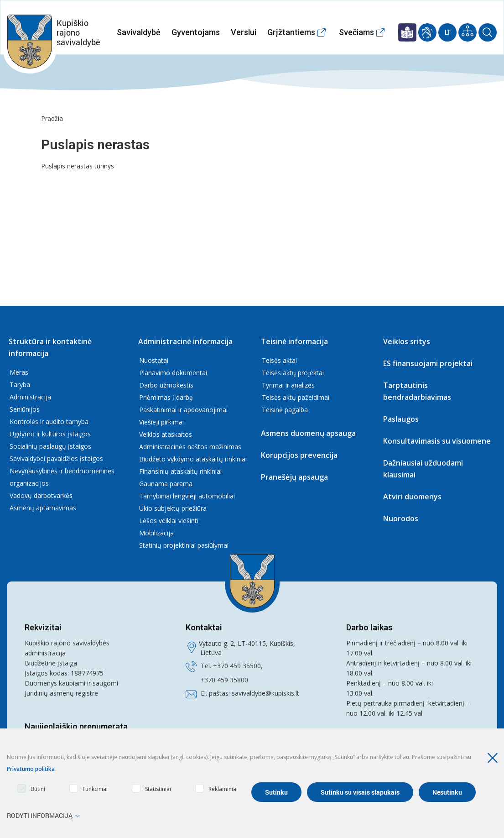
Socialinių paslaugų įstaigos (50, 446)
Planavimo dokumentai (173, 373)
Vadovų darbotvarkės (41, 495)
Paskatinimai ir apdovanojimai (183, 410)
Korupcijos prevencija (299, 455)
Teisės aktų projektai (293, 373)
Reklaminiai (216, 788)
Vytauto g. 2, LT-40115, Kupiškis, (247, 643)
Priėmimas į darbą (166, 397)
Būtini (31, 788)
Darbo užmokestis (166, 385)
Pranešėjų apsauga (294, 477)
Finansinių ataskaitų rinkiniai (180, 471)
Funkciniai (88, 788)
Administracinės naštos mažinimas (190, 447)
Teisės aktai (279, 360)
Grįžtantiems (291, 32)
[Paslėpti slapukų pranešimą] (495, 758)
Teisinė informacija (294, 341)
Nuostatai (154, 360)
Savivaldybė (139, 32)
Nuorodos (401, 519)
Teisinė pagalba (285, 410)
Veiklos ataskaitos (166, 434)
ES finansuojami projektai (428, 363)
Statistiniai (151, 788)
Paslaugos (401, 419)
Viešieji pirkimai (161, 422)
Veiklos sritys (407, 341)
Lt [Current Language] (448, 32)
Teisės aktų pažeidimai (296, 397)
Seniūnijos (25, 409)
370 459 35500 (239, 666)
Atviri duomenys (412, 497)
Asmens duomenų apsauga (308, 433)
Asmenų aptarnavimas (43, 508)
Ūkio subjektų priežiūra (173, 508)
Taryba (20, 385)
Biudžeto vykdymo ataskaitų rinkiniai (193, 459)
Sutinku (276, 792)
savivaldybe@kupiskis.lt (265, 693)
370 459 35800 (226, 680)
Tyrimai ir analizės (288, 385)
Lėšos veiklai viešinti (169, 521)
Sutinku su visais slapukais (360, 792)
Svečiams (356, 32)
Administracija (30, 397)
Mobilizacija (156, 533)
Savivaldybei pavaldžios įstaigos (56, 458)
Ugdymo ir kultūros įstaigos (50, 434)
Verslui (244, 32)
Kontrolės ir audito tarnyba (49, 422)
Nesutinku (447, 792)
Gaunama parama (166, 484)
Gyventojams (196, 32)
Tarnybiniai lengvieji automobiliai (187, 496)
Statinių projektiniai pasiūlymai (184, 545)
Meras (19, 372)
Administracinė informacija (185, 341)
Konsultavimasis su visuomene (437, 441)
